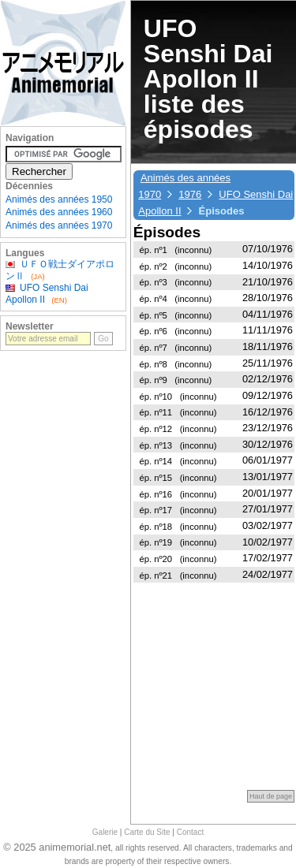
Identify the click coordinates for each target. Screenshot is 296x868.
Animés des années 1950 (59, 199)
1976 (190, 194)
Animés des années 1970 (59, 225)
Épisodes (167, 232)
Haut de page (271, 796)
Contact (190, 832)
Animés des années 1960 (59, 212)
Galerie (105, 832)
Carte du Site (147, 832)
